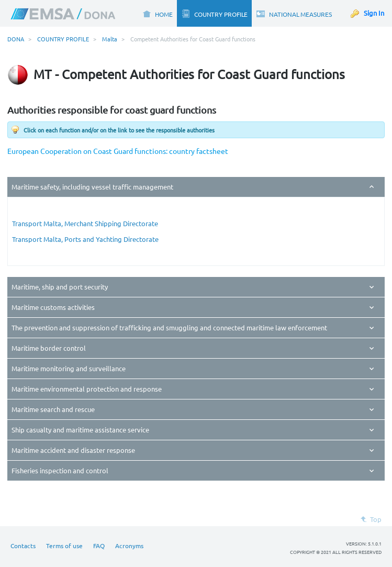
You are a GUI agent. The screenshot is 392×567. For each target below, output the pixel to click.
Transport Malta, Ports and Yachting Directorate (85, 239)
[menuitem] (157, 13)
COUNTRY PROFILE (63, 39)
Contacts (23, 546)
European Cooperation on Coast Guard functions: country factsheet (118, 151)
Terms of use (64, 546)
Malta (110, 39)
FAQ (99, 546)
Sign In (374, 13)
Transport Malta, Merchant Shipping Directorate (85, 223)
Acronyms (129, 546)
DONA (16, 39)
